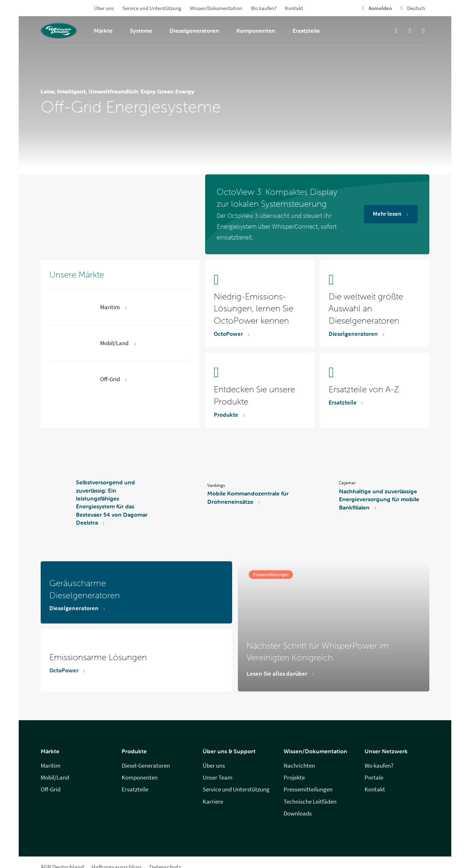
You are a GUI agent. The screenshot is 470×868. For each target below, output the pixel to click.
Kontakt (294, 8)
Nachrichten (299, 766)
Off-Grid (51, 789)
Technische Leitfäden (310, 802)
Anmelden (380, 8)
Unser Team (218, 778)
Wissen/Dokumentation (216, 8)
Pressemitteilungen (308, 789)
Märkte (103, 31)
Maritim (51, 766)
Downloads (298, 814)
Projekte (294, 778)
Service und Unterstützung (152, 8)
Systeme (141, 31)
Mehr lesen (387, 214)
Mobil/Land (55, 778)
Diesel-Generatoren (146, 766)
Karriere (213, 802)
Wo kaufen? (264, 8)
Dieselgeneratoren (194, 31)
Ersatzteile (306, 31)
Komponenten (256, 31)
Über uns (104, 8)
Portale (374, 778)
